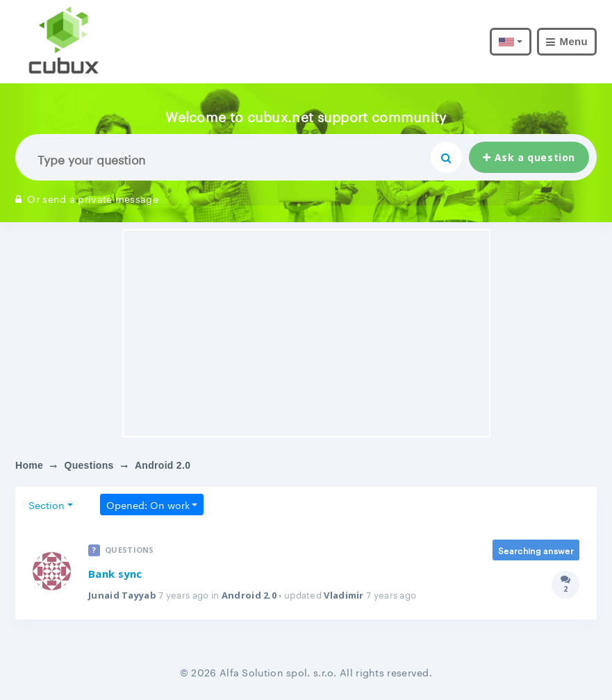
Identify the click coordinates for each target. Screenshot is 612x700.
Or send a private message (87, 198)
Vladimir (344, 595)
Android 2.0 (249, 595)
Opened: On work (148, 504)
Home (29, 465)
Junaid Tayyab (122, 595)
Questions (89, 465)
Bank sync (115, 574)
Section (47, 504)
